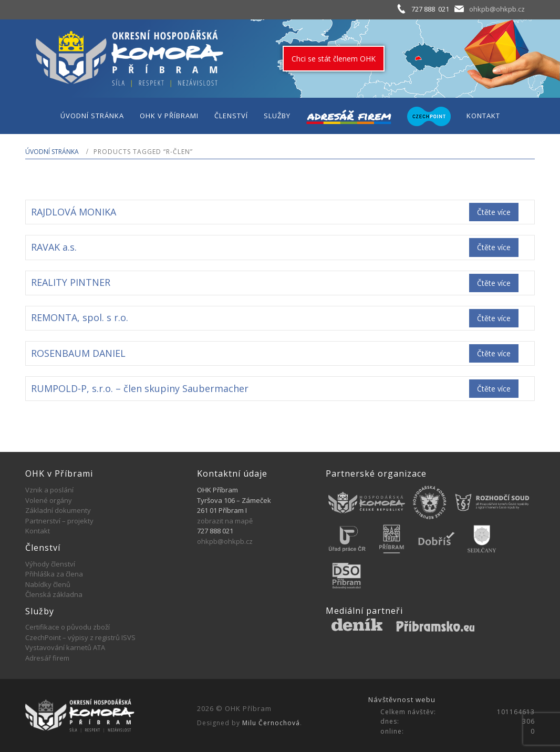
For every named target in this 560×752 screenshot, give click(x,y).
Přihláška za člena (54, 574)
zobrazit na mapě (225, 521)
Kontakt (38, 531)
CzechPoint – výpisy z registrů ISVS (80, 637)
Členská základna (54, 594)
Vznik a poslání (49, 490)
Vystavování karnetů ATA (65, 647)
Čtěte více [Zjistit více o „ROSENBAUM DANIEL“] (494, 353)
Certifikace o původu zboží (68, 627)
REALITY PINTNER (71, 282)
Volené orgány (49, 500)
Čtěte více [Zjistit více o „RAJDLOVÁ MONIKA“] (494, 212)
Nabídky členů (48, 584)
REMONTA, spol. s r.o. (80, 317)
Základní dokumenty (58, 510)
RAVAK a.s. (54, 247)
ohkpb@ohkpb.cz (497, 9)
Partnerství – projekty (59, 521)
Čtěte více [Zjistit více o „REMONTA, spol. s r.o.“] (494, 318)
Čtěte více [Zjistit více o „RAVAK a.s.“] (494, 247)
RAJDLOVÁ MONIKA (74, 212)
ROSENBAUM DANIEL (78, 353)
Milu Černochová (271, 723)
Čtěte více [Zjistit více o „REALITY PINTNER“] (494, 283)
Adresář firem (47, 658)
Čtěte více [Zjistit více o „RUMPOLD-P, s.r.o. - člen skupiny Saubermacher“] (494, 389)
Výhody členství (50, 564)
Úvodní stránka (52, 152)
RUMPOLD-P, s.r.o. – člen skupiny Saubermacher (140, 388)
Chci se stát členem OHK (334, 59)
